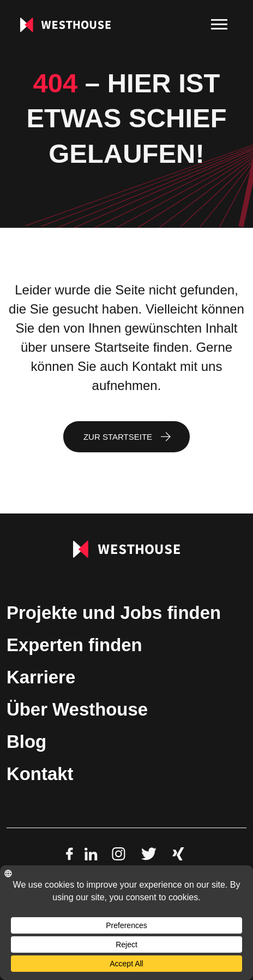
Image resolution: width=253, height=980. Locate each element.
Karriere (41, 677)
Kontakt (40, 774)
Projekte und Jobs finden (114, 613)
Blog (26, 742)
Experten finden (74, 645)
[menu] (219, 25)
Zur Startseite (118, 437)
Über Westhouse (77, 709)
